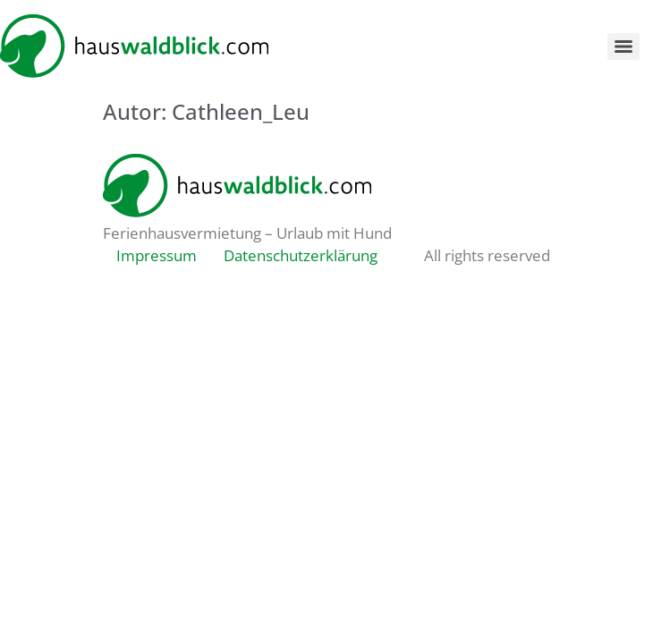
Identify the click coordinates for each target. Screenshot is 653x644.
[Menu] (623, 47)
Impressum (157, 255)
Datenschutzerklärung (301, 255)
